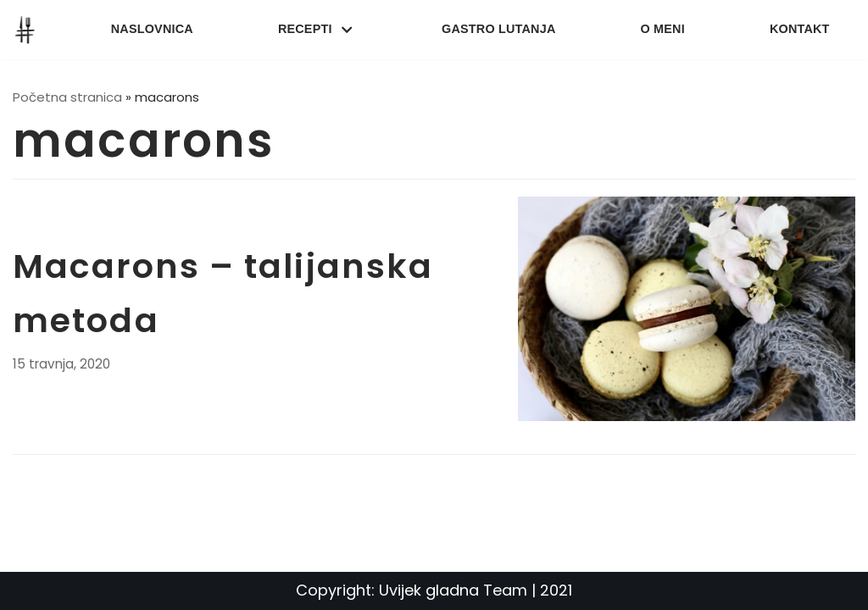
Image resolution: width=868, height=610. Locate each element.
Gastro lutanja (498, 29)
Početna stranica (67, 97)
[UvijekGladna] (29, 30)
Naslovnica (152, 29)
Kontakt (800, 29)
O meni (663, 29)
